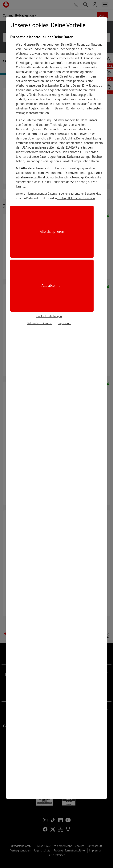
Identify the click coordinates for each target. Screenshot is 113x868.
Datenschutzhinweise (39, 323)
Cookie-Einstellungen (49, 316)
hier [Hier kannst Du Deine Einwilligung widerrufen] (48, 63)
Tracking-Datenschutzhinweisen (76, 198)
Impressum (65, 323)
